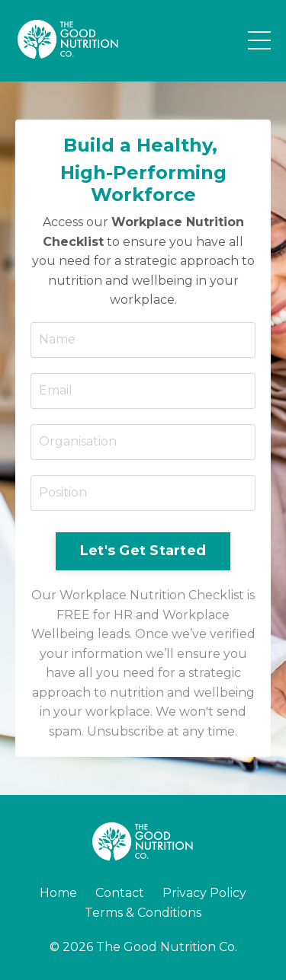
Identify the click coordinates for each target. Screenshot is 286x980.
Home (58, 893)
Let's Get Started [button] (143, 551)
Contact (120, 893)
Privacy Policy (204, 893)
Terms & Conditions (143, 913)
